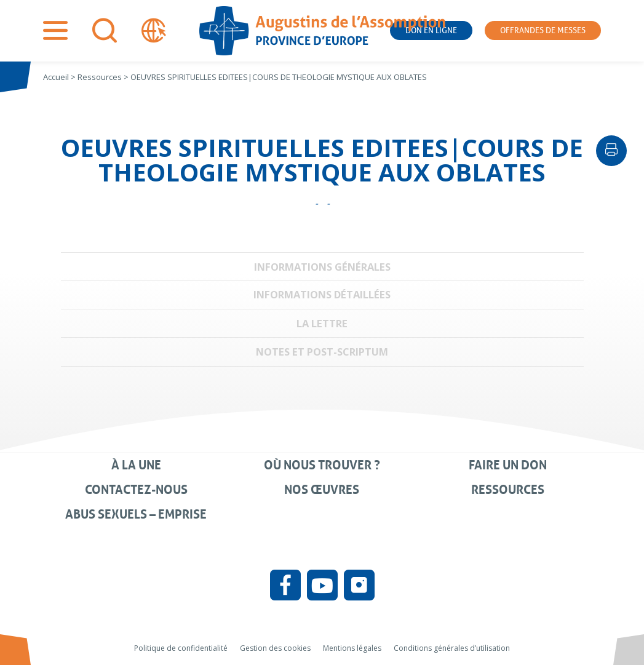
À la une (136, 465)
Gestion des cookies (275, 648)
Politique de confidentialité (181, 648)
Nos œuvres (322, 490)
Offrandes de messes (543, 30)
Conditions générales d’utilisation (452, 648)
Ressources (508, 490)
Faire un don (508, 465)
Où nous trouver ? (322, 465)
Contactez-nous (136, 490)
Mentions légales (352, 648)
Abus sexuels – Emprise (136, 514)
